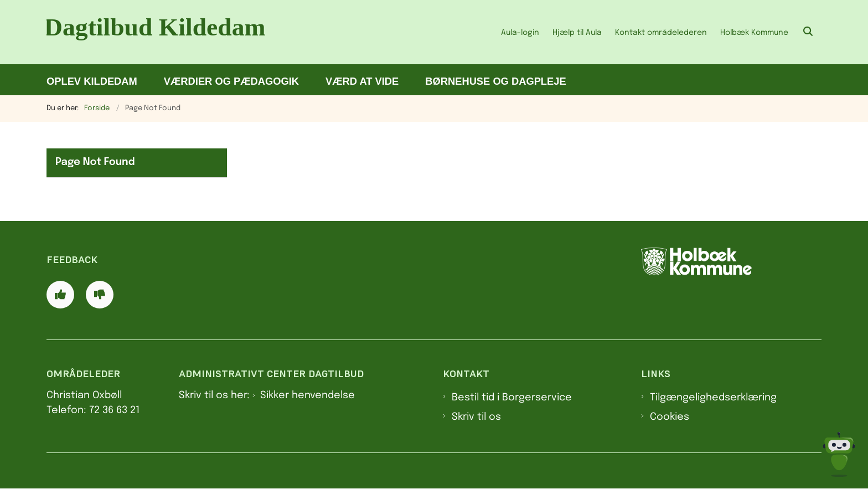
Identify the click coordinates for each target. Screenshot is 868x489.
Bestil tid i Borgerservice (512, 398)
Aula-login (520, 33)
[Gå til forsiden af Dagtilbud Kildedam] (163, 32)
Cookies (670, 417)
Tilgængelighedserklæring (713, 398)
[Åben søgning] (808, 32)
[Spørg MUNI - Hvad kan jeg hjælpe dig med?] (839, 454)
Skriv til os (476, 417)
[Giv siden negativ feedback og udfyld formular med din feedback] (100, 295)
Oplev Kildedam (92, 81)
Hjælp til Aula (577, 33)
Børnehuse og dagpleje (495, 81)
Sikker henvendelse (308, 395)
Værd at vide (362, 81)
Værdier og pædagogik (231, 81)
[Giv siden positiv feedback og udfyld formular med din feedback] (60, 295)
